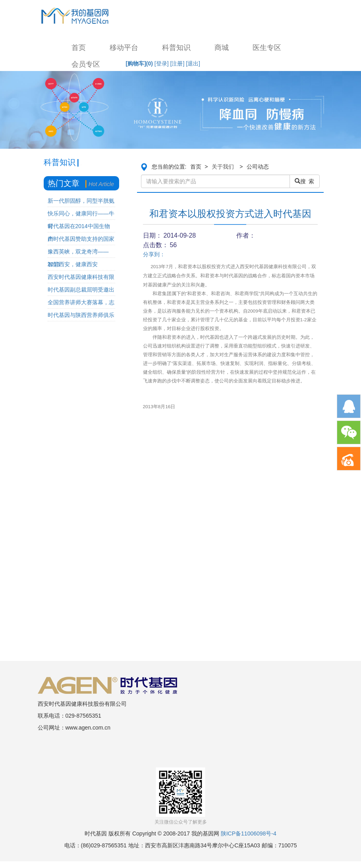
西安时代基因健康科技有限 (81, 277)
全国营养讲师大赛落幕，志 (81, 302)
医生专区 (267, 48)
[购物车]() (139, 63)
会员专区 (86, 64)
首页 (79, 48)
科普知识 (176, 48)
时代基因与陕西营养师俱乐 (81, 315)
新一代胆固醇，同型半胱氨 (81, 201)
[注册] (178, 63)
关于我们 (223, 167)
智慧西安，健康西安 (73, 264)
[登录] (162, 63)
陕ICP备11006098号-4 (249, 833)
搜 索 (305, 181)
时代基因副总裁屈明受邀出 (81, 290)
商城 (222, 48)
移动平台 (124, 48)
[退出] (193, 63)
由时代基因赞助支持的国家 (81, 239)
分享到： (154, 254)
